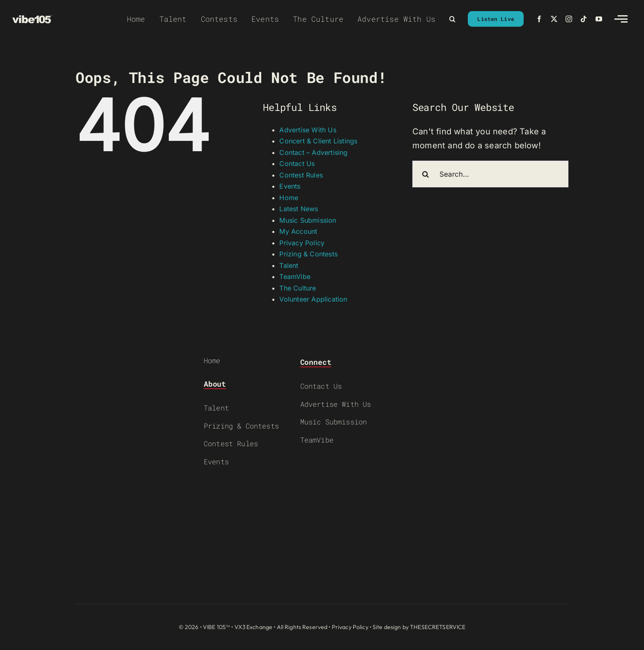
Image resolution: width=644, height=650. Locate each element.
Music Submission (308, 220)
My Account (298, 231)
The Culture (298, 288)
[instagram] (569, 19)
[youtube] (599, 19)
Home (289, 198)
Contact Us (297, 164)
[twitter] (554, 19)
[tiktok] (584, 19)
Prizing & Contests (308, 254)
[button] (452, 19)
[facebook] (539, 19)
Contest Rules (301, 175)
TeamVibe (295, 277)
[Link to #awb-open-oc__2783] (621, 19)
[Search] (426, 174)
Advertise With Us (308, 130)
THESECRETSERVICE (438, 627)
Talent (289, 265)
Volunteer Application (313, 299)
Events (290, 186)
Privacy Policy (302, 243)
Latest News (299, 209)
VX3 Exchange (254, 627)
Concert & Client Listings (318, 141)
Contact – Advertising (313, 152)
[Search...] (490, 174)
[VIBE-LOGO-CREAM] (32, 19)
